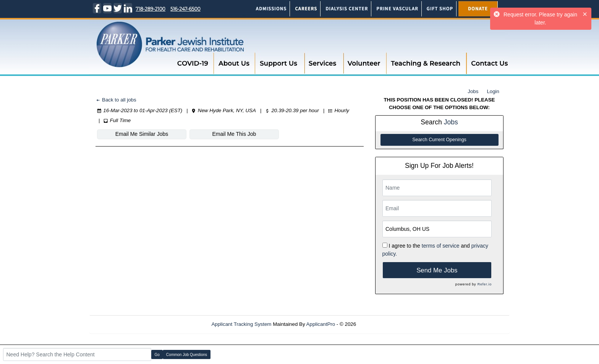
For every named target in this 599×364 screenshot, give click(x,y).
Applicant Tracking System (241, 324)
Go (157, 355)
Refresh (379, 324)
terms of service (441, 246)
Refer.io (485, 284)
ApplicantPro (321, 324)
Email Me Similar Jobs (142, 134)
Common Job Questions (187, 355)
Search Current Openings (439, 140)
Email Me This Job (234, 134)
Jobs (473, 91)
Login (493, 91)
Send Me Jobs (437, 270)
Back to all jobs (116, 100)
